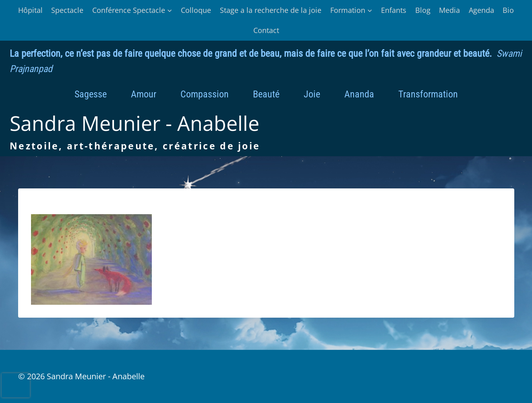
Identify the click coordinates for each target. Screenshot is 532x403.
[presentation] (16, 385)
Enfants (394, 10)
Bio (508, 10)
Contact (266, 30)
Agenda (481, 10)
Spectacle (67, 10)
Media (449, 10)
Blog (423, 10)
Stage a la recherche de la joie (271, 10)
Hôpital (30, 10)
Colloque (196, 10)
